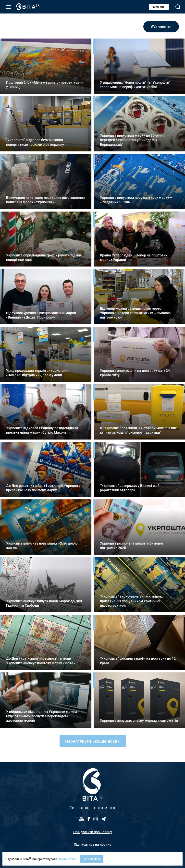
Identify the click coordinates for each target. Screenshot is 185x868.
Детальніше (46, 66)
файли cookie (67, 859)
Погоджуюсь (92, 859)
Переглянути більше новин (92, 741)
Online (159, 7)
